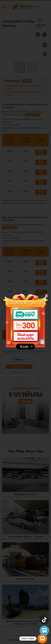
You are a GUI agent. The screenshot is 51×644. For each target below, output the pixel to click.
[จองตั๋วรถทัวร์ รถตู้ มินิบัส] (44, 630)
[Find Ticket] (42, 639)
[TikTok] (44, 620)
